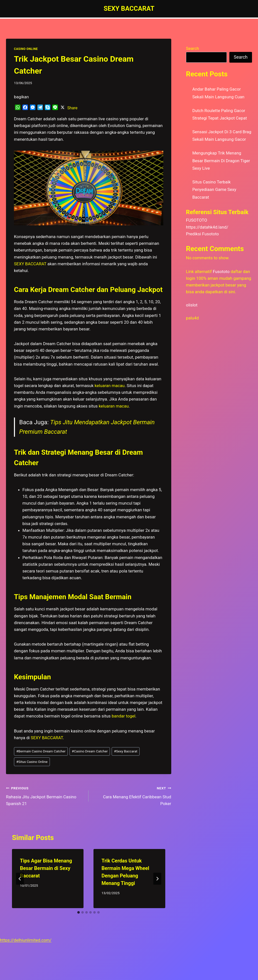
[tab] (79, 912)
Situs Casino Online (32, 762)
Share (72, 108)
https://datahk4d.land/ (207, 227)
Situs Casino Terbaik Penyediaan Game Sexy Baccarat (214, 190)
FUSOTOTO (197, 220)
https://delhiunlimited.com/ (26, 940)
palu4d (192, 318)
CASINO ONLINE (26, 49)
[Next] (157, 879)
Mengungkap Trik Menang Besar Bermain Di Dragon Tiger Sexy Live (221, 161)
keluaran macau (109, 386)
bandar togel (124, 716)
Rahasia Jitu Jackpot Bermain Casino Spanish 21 (45, 795)
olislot (192, 305)
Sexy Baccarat (126, 751)
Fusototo (221, 272)
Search (192, 48)
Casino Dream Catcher (90, 751)
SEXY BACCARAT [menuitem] (30, 264)
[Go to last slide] (20, 879)
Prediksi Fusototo (202, 234)
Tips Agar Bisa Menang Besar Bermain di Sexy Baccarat (46, 868)
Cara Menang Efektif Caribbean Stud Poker (132, 795)
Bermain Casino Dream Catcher (41, 751)
